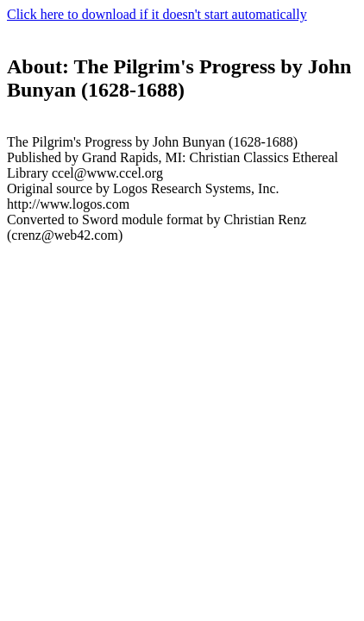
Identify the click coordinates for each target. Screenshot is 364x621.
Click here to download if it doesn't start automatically (157, 14)
